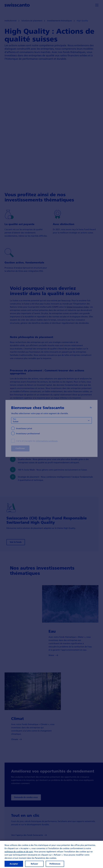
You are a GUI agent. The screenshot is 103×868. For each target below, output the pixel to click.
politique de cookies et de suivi (19, 852)
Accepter (14, 864)
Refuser (34, 864)
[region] (51, 854)
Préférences (55, 864)
